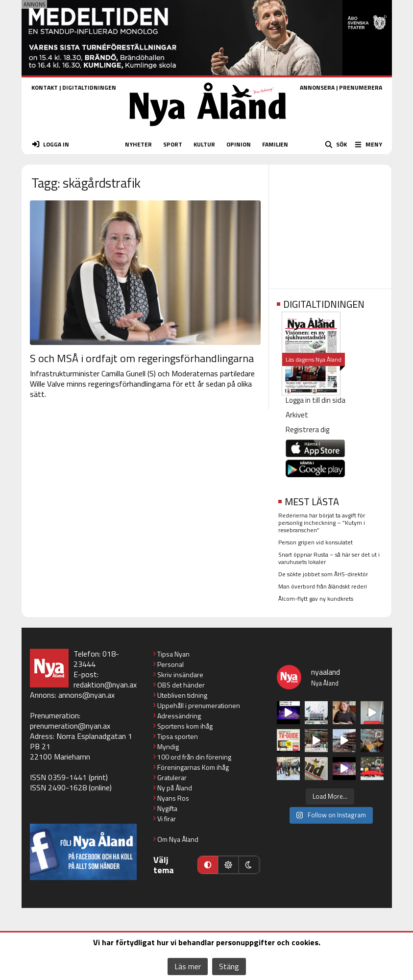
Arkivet (297, 415)
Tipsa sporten (178, 736)
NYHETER (138, 144)
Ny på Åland (175, 788)
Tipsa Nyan (173, 654)
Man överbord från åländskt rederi (323, 586)
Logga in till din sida (316, 400)
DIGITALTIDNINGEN (89, 87)
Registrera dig (307, 429)
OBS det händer (181, 685)
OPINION (239, 144)
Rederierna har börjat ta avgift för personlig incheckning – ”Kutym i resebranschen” (322, 523)
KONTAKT (45, 87)
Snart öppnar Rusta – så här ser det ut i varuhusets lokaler (329, 558)
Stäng (229, 966)
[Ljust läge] (228, 865)
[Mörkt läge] (249, 865)
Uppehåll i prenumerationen (199, 705)
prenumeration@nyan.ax (70, 726)
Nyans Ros (173, 798)
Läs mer (188, 966)
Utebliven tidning (182, 695)
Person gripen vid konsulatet (316, 542)
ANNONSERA (317, 87)
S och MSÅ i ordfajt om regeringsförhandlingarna (142, 358)
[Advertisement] (330, 223)
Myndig (168, 747)
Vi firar (167, 819)
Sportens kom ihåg (185, 726)
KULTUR (204, 144)
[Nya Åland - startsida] (208, 129)
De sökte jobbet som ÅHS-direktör (323, 574)
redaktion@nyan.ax (105, 685)
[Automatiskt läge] (208, 865)
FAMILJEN (275, 144)
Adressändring (179, 716)
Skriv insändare (180, 674)
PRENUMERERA (361, 87)
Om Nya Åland (178, 839)
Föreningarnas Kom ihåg (193, 767)
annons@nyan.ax (86, 695)
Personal (170, 664)
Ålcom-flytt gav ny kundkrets (316, 599)
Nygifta (167, 808)
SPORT (173, 144)
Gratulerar (172, 777)
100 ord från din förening (194, 757)
